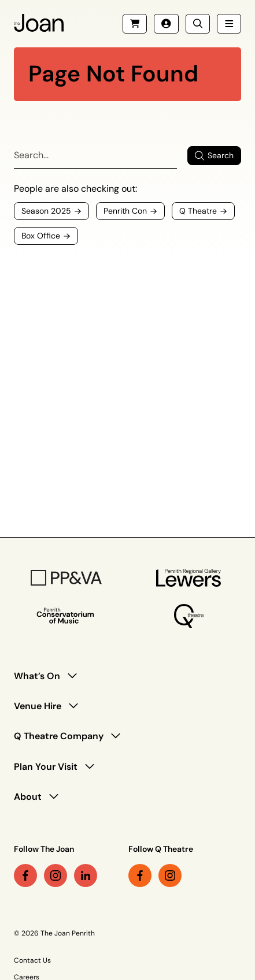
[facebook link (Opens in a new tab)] (25, 875)
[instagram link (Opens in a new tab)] (56, 875)
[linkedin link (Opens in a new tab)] (86, 875)
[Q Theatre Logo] (189, 616)
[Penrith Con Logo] (66, 616)
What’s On (37, 676)
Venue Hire (38, 706)
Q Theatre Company (59, 736)
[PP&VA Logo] (66, 578)
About (28, 797)
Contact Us (32, 960)
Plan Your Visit (46, 767)
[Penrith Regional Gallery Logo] (189, 578)
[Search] (95, 156)
